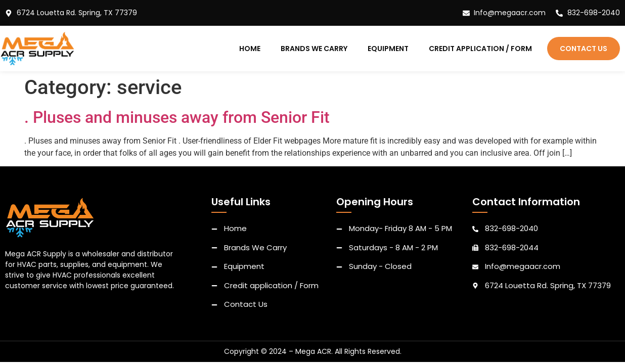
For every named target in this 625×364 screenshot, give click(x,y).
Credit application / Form (480, 49)
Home (250, 49)
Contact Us (584, 49)
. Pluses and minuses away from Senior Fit (177, 117)
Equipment (388, 49)
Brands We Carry (314, 49)
